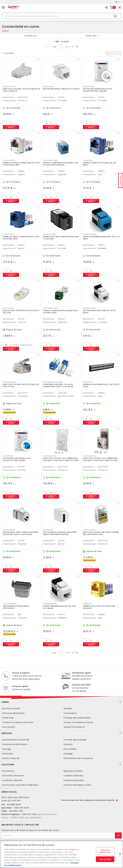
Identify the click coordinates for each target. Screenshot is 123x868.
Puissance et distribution (15, 744)
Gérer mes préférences (105, 851)
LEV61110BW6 (89, 87)
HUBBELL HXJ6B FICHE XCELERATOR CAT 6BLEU (100, 164)
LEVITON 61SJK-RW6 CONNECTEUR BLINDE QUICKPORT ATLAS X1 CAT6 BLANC (21, 533)
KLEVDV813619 (89, 530)
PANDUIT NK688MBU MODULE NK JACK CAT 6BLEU (101, 238)
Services (61, 733)
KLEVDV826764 (50, 456)
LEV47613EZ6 (8, 308)
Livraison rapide (20, 686)
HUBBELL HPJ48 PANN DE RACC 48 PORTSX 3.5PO (101, 385)
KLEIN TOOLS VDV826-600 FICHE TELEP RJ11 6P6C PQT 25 (21, 385)
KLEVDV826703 (10, 87)
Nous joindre (9, 727)
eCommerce (8, 771)
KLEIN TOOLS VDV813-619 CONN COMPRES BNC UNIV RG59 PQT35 (101, 533)
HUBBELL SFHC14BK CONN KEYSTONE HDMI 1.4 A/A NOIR (61, 238)
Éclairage (7, 749)
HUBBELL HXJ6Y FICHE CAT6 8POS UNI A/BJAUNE (99, 607)
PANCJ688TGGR (50, 308)
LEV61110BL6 (8, 456)
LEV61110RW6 (48, 87)
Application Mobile (73, 771)
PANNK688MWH (50, 604)
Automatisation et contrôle (16, 740)
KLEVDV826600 (10, 382)
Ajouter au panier (11, 127)
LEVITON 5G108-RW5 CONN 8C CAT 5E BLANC (99, 312)
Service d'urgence (21, 673)
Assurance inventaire (13, 776)
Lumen (61, 702)
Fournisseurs (70, 713)
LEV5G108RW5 (89, 308)
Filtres (31, 36)
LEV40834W (48, 530)
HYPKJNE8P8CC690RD (53, 382)
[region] (61, 854)
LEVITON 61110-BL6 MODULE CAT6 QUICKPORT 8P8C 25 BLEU (17, 459)
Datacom (68, 744)
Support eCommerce (74, 727)
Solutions (61, 764)
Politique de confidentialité (77, 718)
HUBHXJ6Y (88, 604)
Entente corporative (74, 780)
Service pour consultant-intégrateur (20, 785)
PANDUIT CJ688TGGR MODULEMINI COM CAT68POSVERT (60, 312)
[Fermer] (120, 854)
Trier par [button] (91, 36)
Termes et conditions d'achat (78, 722)
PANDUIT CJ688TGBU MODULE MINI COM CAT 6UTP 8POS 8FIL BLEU (60, 164)
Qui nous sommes (11, 708)
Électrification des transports (78, 758)
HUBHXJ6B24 (9, 234)
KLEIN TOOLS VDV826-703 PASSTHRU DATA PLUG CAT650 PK (21, 90)
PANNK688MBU (90, 234)
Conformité (8, 718)
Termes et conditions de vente (18, 722)
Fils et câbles (70, 749)
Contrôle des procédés (75, 740)
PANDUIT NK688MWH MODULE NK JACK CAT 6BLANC (60, 607)
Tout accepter (105, 859)
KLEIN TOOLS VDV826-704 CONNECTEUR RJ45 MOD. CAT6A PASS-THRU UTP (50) (100, 459)
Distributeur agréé (81, 673)
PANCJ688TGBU (50, 160)
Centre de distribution (13, 713)
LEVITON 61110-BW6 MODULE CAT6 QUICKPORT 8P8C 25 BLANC (97, 90)
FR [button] (117, 2)
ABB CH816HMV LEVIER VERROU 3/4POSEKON (16, 607)
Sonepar (68, 708)
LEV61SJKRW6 (9, 530)
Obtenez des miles (81, 685)
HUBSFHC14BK (49, 234)
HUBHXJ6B (88, 160)
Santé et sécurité (11, 758)
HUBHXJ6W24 (9, 160)
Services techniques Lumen (77, 785)
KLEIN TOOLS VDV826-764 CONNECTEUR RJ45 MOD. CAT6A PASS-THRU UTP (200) (61, 459)
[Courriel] (58, 835)
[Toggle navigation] (3, 7)
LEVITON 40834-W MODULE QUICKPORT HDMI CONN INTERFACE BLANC (60, 533)
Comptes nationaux (73, 776)
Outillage (68, 754)
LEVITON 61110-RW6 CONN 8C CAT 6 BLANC (61, 89)
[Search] (61, 16)
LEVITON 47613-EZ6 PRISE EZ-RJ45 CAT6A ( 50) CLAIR (21, 312)
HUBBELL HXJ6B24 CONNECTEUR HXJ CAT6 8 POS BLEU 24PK (21, 238)
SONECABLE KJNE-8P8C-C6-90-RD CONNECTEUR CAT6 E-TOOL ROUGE (58, 385)
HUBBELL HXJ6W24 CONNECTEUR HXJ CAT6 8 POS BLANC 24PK (21, 164)
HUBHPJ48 (88, 382)
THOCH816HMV (10, 604)
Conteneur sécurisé (12, 780)
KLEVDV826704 (90, 456)
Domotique (8, 754)
